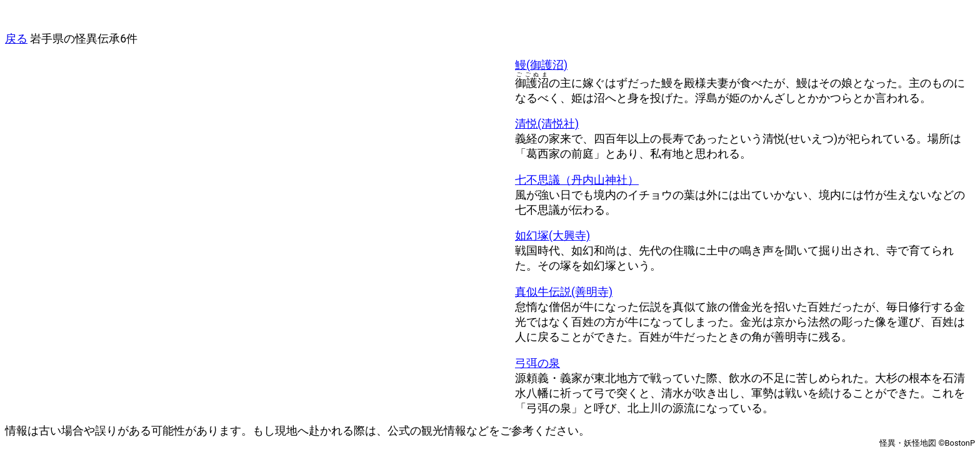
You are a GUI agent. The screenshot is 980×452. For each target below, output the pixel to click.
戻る (16, 39)
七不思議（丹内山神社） (577, 180)
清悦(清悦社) (547, 124)
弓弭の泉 (537, 363)
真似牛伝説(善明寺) (564, 292)
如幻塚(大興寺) (552, 236)
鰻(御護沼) (541, 65)
